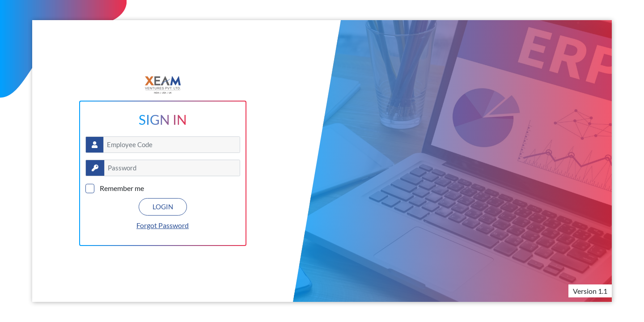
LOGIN (163, 207)
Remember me (122, 188)
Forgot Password (163, 225)
